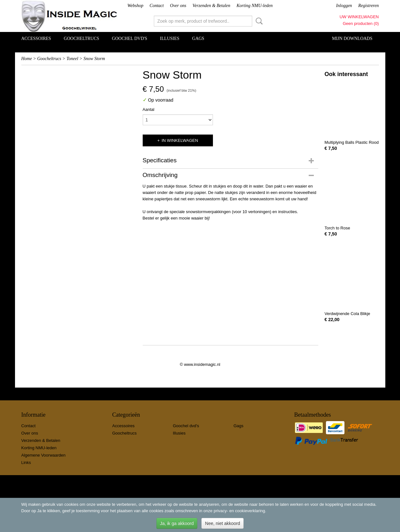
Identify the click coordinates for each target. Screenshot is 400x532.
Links (26, 463)
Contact (157, 6)
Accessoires (36, 39)
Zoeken (258, 21)
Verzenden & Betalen (211, 6)
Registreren (368, 6)
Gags (198, 39)
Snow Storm (94, 59)
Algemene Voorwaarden (44, 455)
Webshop (135, 6)
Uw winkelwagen (359, 17)
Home (27, 59)
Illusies (170, 39)
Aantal (149, 109)
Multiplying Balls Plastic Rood (352, 142)
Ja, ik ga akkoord (177, 523)
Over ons (178, 6)
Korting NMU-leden (255, 6)
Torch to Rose (337, 228)
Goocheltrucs (82, 39)
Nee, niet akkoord (223, 523)
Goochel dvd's (130, 39)
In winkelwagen (180, 140)
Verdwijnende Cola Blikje (347, 314)
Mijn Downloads (352, 39)
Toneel (72, 59)
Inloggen (344, 6)
